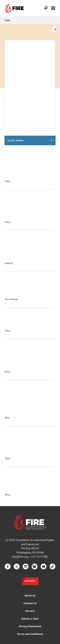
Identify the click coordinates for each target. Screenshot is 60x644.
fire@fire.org (20, 557)
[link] (15, 8)
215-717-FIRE (39, 557)
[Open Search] (46, 8)
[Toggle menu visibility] (53, 8)
